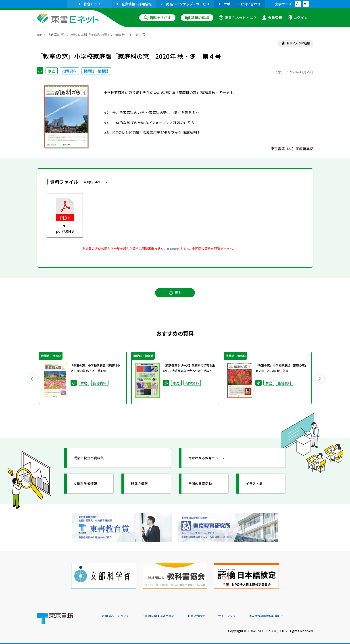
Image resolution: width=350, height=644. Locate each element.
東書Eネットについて (119, 614)
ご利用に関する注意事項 (169, 614)
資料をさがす (157, 18)
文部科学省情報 (90, 490)
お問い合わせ (212, 614)
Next (320, 384)
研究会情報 (143, 490)
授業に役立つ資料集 (94, 464)
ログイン (298, 18)
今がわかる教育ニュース (212, 464)
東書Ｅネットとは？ (238, 18)
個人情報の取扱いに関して (292, 614)
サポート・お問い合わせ (240, 4)
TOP (40, 35)
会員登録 (272, 18)
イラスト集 (258, 490)
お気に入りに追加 (294, 44)
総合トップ (90, 4)
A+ (306, 4)
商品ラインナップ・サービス (185, 4)
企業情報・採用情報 (134, 4)
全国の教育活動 (204, 490)
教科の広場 (197, 18)
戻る (175, 298)
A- (298, 4)
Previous (30, 384)
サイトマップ (247, 614)
